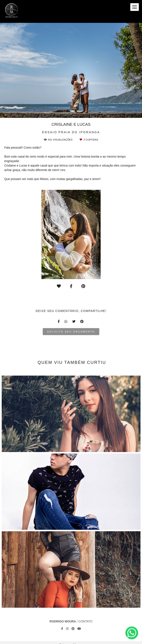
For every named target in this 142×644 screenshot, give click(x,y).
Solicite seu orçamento (71, 332)
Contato (85, 621)
